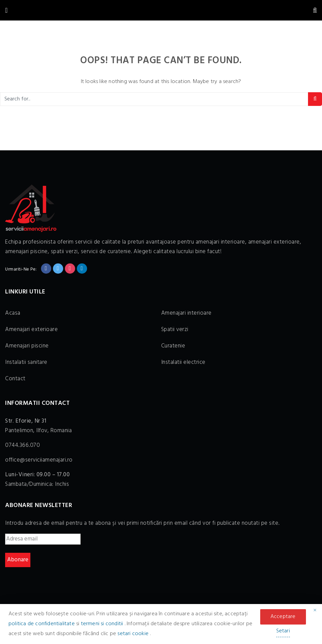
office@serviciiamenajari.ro (39, 460)
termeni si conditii (103, 624)
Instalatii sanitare (26, 362)
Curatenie (173, 346)
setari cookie (134, 634)
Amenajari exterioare (31, 330)
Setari (283, 631)
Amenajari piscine (27, 346)
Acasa (13, 313)
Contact (15, 379)
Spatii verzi (175, 330)
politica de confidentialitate (42, 624)
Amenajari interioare (186, 313)
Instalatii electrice (183, 362)
